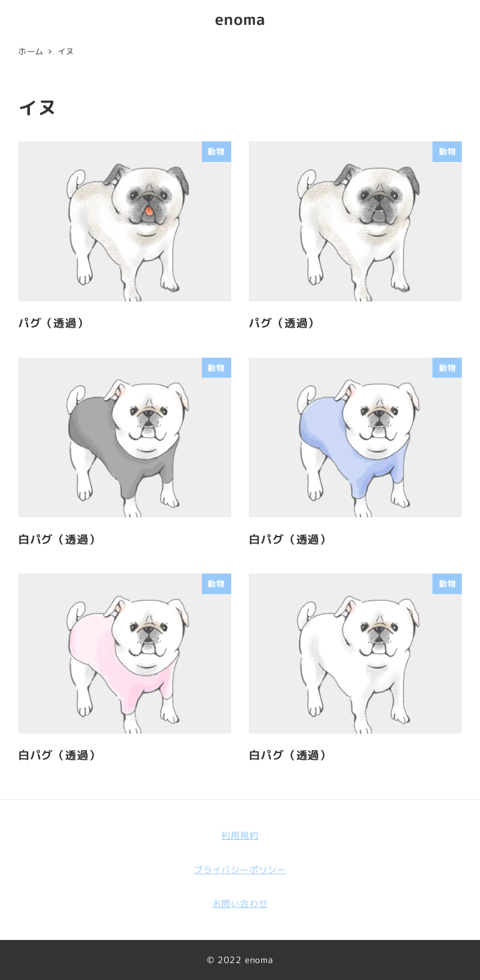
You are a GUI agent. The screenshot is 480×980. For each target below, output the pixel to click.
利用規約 (240, 836)
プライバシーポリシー (240, 870)
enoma (240, 19)
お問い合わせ (240, 904)
